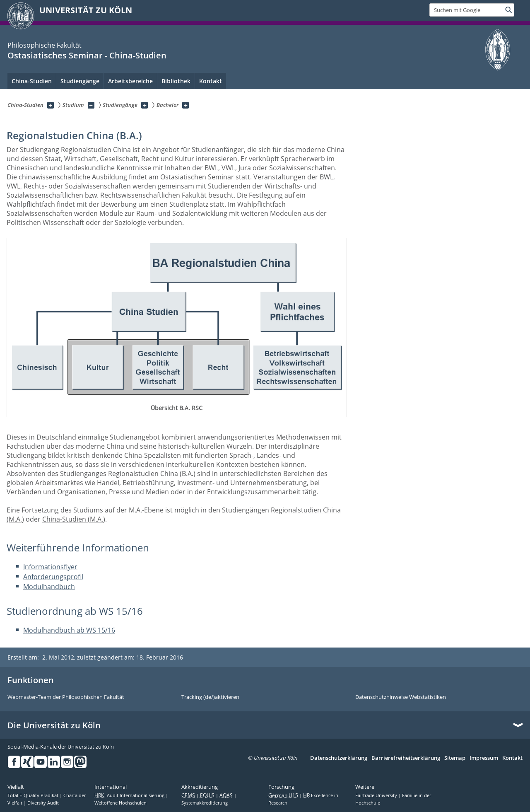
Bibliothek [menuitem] (176, 81)
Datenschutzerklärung (339, 758)
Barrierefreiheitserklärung (406, 758)
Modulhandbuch (49, 587)
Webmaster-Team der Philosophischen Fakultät (66, 697)
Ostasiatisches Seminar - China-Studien (87, 55)
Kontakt (512, 758)
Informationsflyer (50, 567)
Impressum (484, 758)
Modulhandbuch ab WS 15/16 (69, 630)
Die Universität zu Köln (54, 725)
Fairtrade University (377, 795)
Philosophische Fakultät (45, 45)
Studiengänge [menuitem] (80, 81)
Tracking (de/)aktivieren (210, 697)
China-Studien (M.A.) (74, 519)
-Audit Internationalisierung (130, 795)
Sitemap (455, 758)
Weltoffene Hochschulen (120, 803)
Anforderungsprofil (53, 577)
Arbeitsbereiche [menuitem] (130, 81)
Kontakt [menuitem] (211, 81)
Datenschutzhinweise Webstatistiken (401, 697)
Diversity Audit (43, 803)
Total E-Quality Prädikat (34, 795)
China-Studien (32, 81)
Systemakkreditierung (205, 803)
